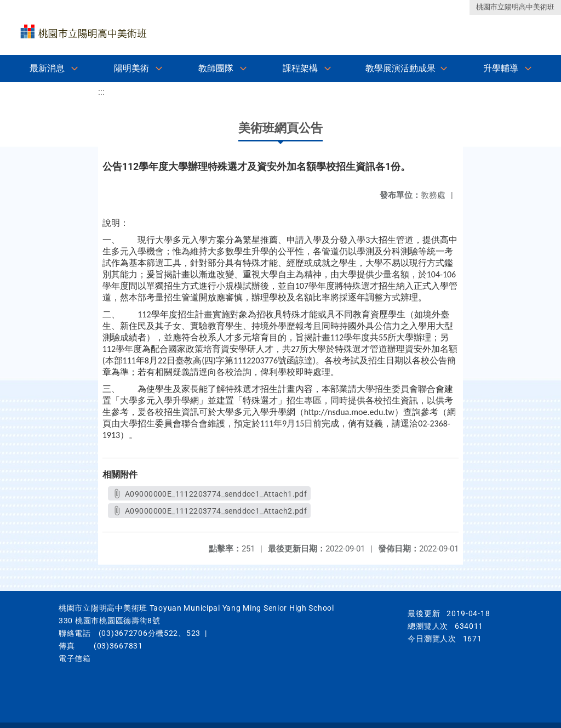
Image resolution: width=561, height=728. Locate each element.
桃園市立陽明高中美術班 (515, 7)
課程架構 (300, 68)
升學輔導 (501, 68)
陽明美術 (131, 68)
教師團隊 (216, 68)
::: (101, 92)
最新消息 (47, 68)
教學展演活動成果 (400, 68)
